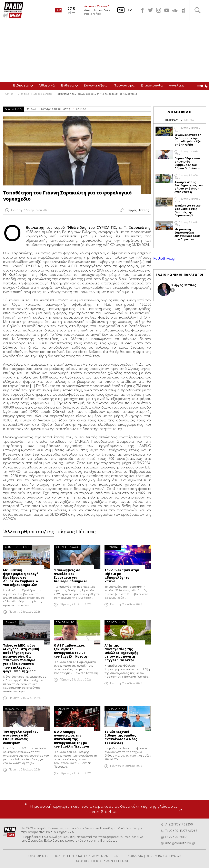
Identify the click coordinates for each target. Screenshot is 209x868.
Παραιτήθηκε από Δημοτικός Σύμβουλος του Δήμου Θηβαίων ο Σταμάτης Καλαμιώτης (187, 163)
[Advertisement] (104, 51)
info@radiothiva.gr (180, 843)
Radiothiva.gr (165, 259)
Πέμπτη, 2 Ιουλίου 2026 (25, 612)
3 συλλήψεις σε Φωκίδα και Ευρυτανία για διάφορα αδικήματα (71, 576)
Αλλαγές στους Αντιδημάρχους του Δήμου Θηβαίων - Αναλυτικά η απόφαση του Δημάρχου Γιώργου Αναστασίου (189, 187)
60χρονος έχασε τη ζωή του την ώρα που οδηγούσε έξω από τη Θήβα (188, 140)
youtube (167, 10)
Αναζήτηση (198, 10)
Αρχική (9, 94)
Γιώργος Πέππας (183, 285)
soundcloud (175, 10)
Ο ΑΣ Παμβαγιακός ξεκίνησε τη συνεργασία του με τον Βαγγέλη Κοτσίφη (72, 651)
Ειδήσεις (21, 86)
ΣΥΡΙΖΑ (81, 109)
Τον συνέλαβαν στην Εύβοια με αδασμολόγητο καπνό (122, 576)
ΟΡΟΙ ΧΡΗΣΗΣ (39, 856)
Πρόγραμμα (124, 86)
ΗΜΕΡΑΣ (172, 120)
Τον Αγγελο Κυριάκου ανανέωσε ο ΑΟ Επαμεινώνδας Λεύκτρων (21, 737)
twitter (150, 10)
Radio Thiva (13, 10)
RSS (116, 856)
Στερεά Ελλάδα (43, 94)
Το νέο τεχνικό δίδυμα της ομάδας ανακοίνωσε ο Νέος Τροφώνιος (121, 737)
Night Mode (203, 86)
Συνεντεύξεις (95, 86)
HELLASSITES (124, 861)
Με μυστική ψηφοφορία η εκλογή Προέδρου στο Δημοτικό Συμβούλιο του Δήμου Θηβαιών (21, 577)
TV (130, 10)
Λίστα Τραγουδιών (97, 10)
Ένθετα (67, 86)
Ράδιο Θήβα (93, 14)
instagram (159, 10)
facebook (142, 10)
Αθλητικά (47, 86)
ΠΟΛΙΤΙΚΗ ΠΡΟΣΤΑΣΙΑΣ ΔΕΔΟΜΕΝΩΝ (81, 856)
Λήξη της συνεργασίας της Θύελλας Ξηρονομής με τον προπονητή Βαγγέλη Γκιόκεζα (121, 653)
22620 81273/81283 (183, 831)
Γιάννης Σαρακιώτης (55, 109)
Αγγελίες (176, 86)
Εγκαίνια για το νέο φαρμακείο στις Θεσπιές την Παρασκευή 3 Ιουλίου (188, 210)
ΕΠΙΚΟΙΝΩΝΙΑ (133, 856)
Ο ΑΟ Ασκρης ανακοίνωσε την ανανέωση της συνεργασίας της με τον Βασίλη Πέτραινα (72, 739)
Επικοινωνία (152, 86)
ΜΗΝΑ (189, 120)
